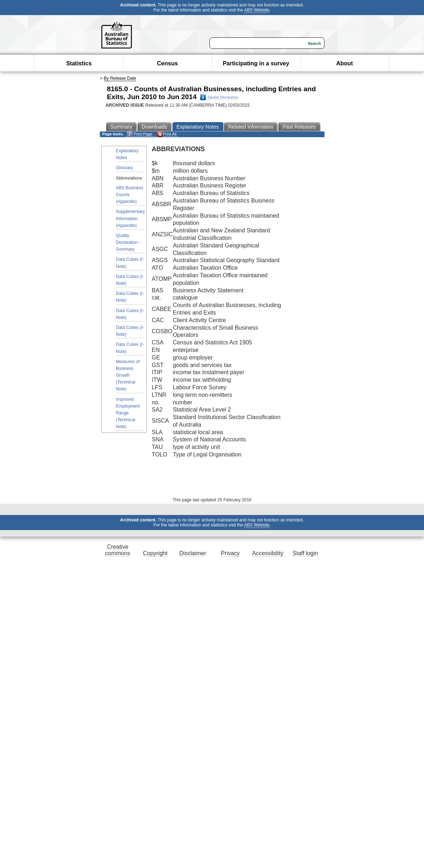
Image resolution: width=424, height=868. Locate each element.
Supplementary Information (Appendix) (131, 218)
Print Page (140, 134)
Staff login (305, 553)
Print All (167, 134)
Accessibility (268, 553)
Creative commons (118, 550)
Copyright (155, 553)
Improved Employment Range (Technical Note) (128, 413)
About (345, 63)
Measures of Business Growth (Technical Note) (128, 375)
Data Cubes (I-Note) (130, 263)
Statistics (79, 63)
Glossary (125, 168)
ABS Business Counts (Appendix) (130, 195)
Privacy (230, 553)
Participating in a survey (256, 63)
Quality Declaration (219, 97)
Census (167, 63)
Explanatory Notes (127, 154)
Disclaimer (193, 553)
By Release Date (120, 78)
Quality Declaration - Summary (128, 242)
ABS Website (257, 10)
